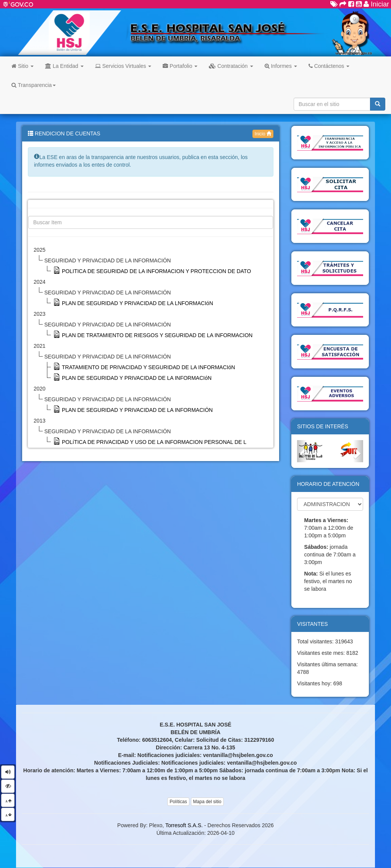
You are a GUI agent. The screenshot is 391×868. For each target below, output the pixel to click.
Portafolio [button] (180, 66)
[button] (302, 451)
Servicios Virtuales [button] (123, 66)
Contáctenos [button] (329, 66)
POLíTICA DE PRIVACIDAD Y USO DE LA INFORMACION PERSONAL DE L (154, 442)
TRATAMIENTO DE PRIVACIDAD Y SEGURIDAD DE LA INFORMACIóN (149, 367)
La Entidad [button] (64, 66)
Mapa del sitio (207, 802)
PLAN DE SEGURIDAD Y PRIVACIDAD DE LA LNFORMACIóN (137, 303)
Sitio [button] (23, 66)
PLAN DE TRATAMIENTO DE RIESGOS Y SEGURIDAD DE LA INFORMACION (157, 335)
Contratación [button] (231, 66)
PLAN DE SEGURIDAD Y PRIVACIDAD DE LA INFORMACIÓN (137, 410)
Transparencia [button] (34, 85)
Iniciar (376, 4)
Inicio (263, 134)
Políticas (178, 802)
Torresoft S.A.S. (184, 825)
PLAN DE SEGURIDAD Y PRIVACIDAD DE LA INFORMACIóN (137, 378)
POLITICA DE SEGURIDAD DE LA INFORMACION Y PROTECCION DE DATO (156, 271)
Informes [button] (281, 66)
